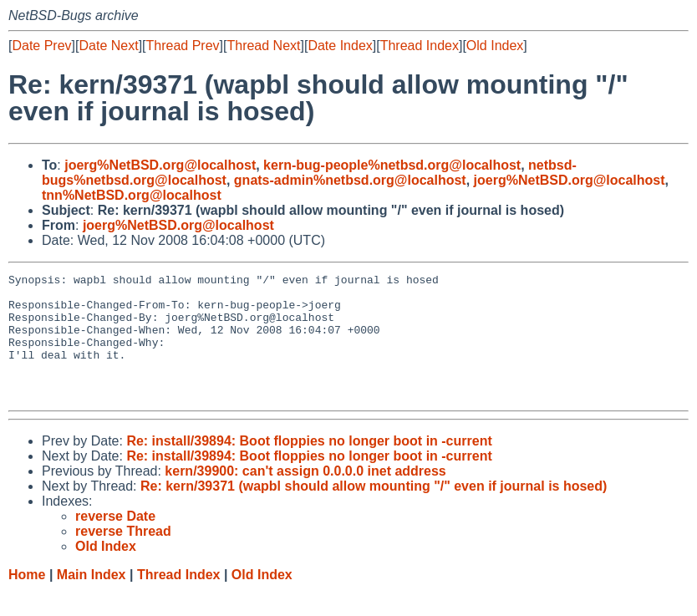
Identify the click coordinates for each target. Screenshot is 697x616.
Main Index (92, 600)
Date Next (108, 46)
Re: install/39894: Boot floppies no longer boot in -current (309, 466)
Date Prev (41, 46)
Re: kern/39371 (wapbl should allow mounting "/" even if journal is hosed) (374, 511)
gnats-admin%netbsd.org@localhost (350, 180)
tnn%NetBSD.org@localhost (132, 195)
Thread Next (263, 46)
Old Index (495, 46)
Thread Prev (183, 46)
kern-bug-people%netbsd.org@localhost (392, 165)
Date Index (340, 46)
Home (27, 600)
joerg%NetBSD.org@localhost (160, 165)
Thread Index (420, 46)
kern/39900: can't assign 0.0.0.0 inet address (305, 496)
